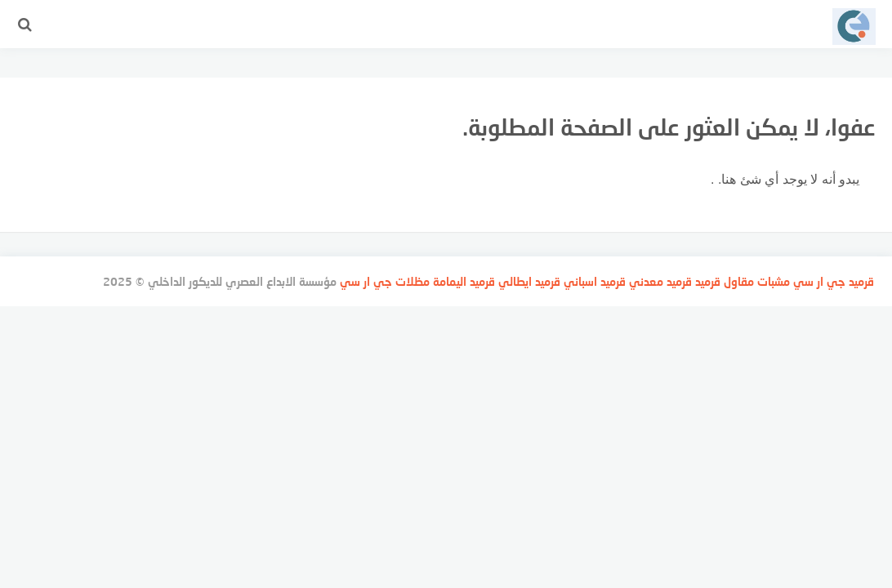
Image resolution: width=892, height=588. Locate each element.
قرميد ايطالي (529, 281)
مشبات (774, 281)
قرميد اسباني (595, 281)
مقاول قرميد (725, 281)
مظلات (413, 281)
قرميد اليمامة (464, 281)
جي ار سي (819, 281)
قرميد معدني (660, 281)
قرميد (861, 281)
